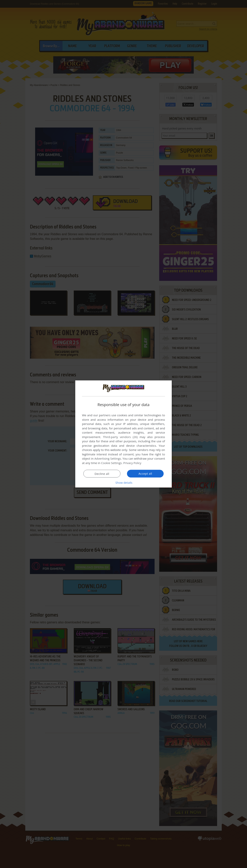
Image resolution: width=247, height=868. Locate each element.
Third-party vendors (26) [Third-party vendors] (120, 437)
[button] (123, 483)
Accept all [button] (145, 473)
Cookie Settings (111, 463)
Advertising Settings (108, 458)
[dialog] (123, 434)
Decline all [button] (102, 474)
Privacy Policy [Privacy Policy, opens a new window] (132, 463)
